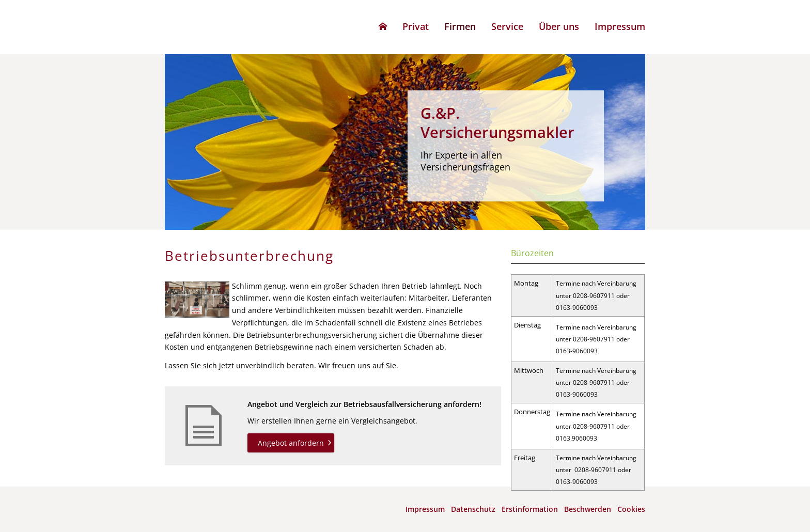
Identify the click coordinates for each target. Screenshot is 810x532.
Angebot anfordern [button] (291, 443)
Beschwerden (588, 509)
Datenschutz (473, 509)
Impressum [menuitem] (620, 26)
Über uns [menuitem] (559, 26)
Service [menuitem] (507, 26)
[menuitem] (383, 26)
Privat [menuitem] (416, 26)
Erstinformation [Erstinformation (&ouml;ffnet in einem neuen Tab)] (530, 509)
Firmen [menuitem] (460, 26)
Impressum (425, 509)
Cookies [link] (631, 509)
